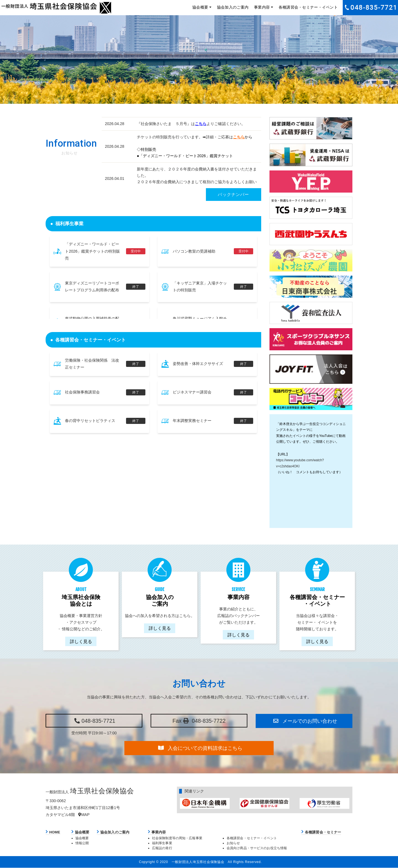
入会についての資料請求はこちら (200, 748)
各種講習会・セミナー (323, 832)
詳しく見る (81, 641)
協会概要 (200, 7)
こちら (201, 124)
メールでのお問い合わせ (305, 721)
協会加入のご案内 (233, 7)
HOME (55, 832)
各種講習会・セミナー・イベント (308, 7)
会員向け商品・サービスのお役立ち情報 (257, 848)
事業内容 (262, 7)
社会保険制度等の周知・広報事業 (177, 838)
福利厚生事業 (162, 843)
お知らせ (233, 843)
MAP (84, 815)
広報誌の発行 (162, 848)
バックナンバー (233, 194)
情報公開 (82, 843)
